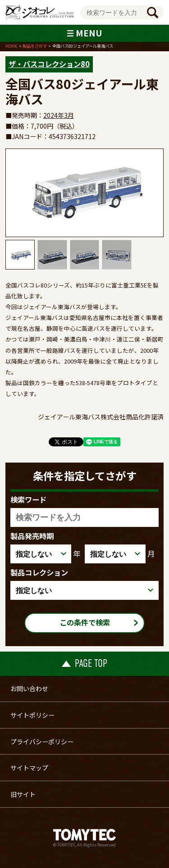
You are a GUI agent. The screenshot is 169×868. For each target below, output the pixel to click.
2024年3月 (59, 115)
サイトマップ (29, 768)
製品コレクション (39, 572)
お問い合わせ (29, 688)
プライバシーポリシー (42, 742)
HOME (11, 46)
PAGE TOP (84, 663)
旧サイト (23, 794)
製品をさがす (35, 46)
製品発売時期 (32, 536)
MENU (85, 33)
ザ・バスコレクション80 (49, 64)
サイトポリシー (32, 715)
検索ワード (28, 499)
